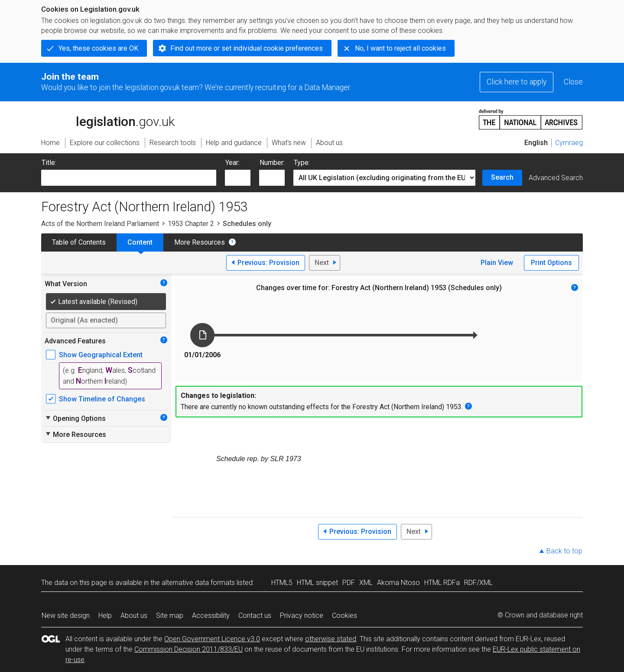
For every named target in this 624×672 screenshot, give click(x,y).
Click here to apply (517, 82)
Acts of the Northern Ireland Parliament (100, 224)
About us (134, 615)
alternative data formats (198, 583)
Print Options (551, 263)
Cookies (344, 615)
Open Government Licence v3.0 (212, 639)
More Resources (200, 242)
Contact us (255, 615)
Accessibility (211, 615)
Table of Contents (79, 242)
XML (366, 583)
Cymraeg (569, 143)
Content (140, 242)
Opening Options (75, 418)
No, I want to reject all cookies (400, 48)
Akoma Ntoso (398, 583)
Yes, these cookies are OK (98, 48)
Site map (170, 615)
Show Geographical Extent (101, 355)
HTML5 (282, 583)
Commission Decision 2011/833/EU (188, 649)
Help (105, 615)
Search (502, 177)
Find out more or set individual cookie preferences (247, 48)
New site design (66, 615)
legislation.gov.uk (108, 119)
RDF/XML (478, 583)
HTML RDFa (442, 583)
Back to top (564, 551)
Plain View (497, 263)
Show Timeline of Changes (102, 399)
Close (573, 82)
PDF (349, 583)
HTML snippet (317, 583)
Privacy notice (302, 615)
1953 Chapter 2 (191, 224)
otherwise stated (331, 639)
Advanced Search (556, 178)
